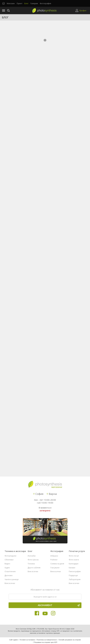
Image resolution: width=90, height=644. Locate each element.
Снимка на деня (57, 565)
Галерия (34, 3)
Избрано (54, 557)
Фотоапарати (10, 557)
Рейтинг (54, 561)
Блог (26, 3)
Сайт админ (13, 641)
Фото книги (74, 561)
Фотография (45, 3)
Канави (72, 569)
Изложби (32, 557)
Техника (31, 565)
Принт (20, 3)
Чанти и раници (12, 581)
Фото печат (74, 557)
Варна (52, 495)
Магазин (11, 3)
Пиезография (75, 573)
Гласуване (55, 569)
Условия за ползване (27, 641)
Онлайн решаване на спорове (70, 641)
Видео (7, 565)
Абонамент (59, 607)
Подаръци (73, 577)
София (38, 495)
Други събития (34, 569)
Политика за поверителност (47, 641)
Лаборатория (75, 581)
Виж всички (10, 585)
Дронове (9, 577)
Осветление (10, 573)
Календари (74, 565)
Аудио (7, 569)
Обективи (9, 561)
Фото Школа (33, 561)
